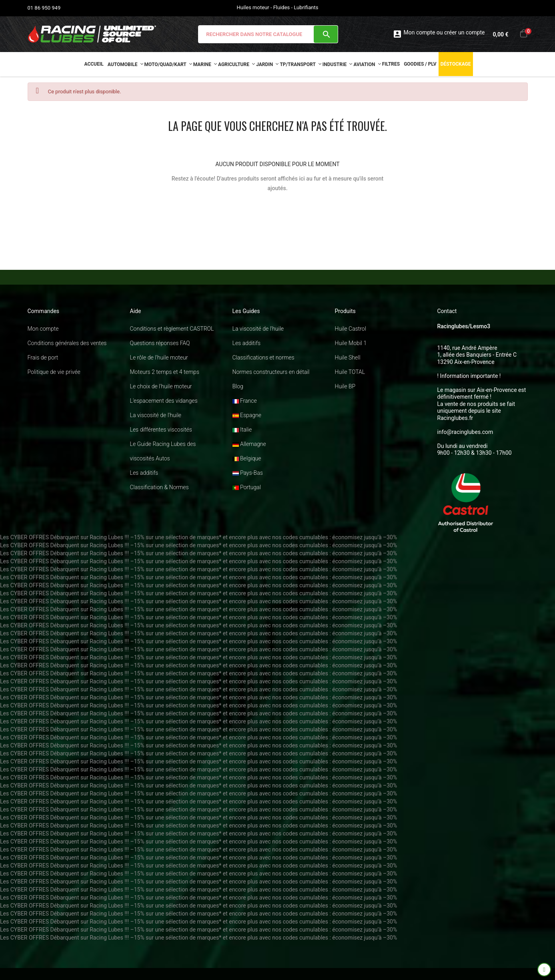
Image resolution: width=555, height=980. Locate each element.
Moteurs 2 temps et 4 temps (165, 372)
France (245, 401)
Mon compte (43, 329)
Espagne (247, 415)
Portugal (247, 487)
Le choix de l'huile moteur (161, 386)
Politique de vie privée (54, 372)
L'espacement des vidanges (164, 401)
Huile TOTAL (350, 372)
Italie (242, 430)
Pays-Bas (248, 473)
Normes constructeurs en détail (271, 372)
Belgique (247, 458)
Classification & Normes (159, 487)
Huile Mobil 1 (351, 343)
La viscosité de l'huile (156, 415)
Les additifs (144, 473)
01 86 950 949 (44, 8)
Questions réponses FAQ (160, 343)
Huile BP (345, 386)
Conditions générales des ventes (67, 343)
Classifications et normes (263, 357)
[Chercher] (268, 34)
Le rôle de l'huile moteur (159, 357)
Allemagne (249, 444)
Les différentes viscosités (161, 430)
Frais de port (43, 357)
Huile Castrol (351, 329)
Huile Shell (348, 357)
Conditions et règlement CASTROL (172, 329)
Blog (238, 386)
